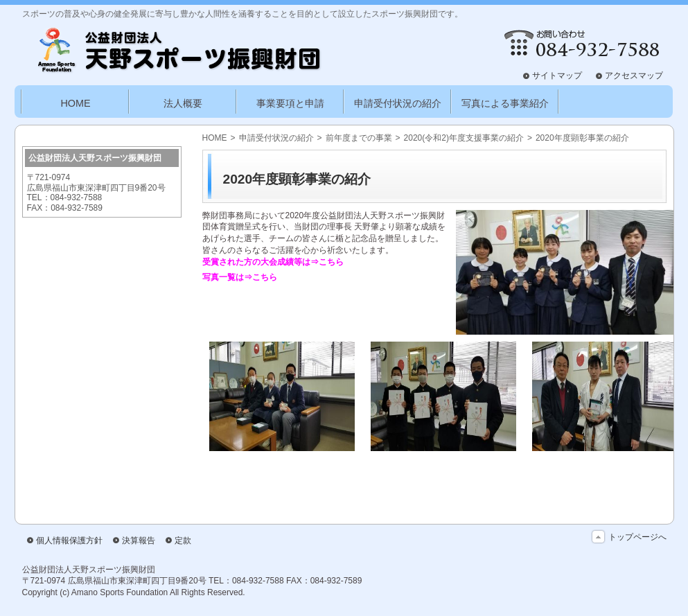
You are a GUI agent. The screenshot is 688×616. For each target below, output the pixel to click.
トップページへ (637, 537)
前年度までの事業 (359, 138)
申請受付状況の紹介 (276, 138)
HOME (215, 138)
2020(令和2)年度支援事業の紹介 (464, 138)
